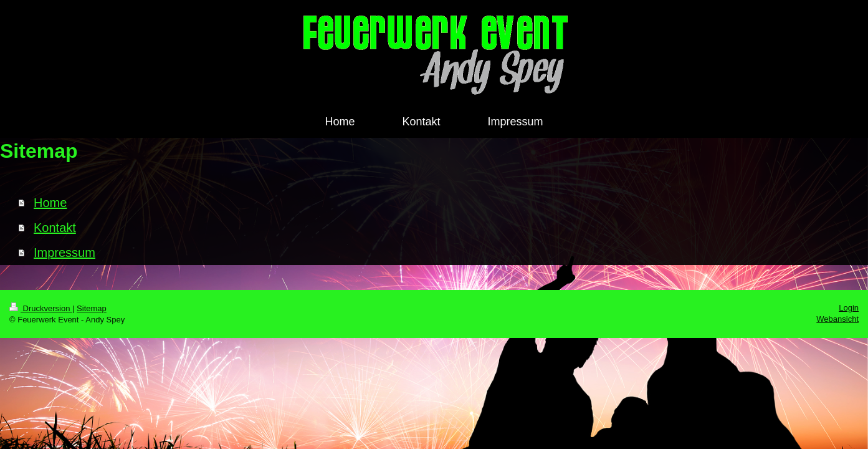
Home (50, 203)
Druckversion (41, 308)
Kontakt (55, 228)
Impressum (64, 253)
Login (849, 308)
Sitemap (92, 308)
